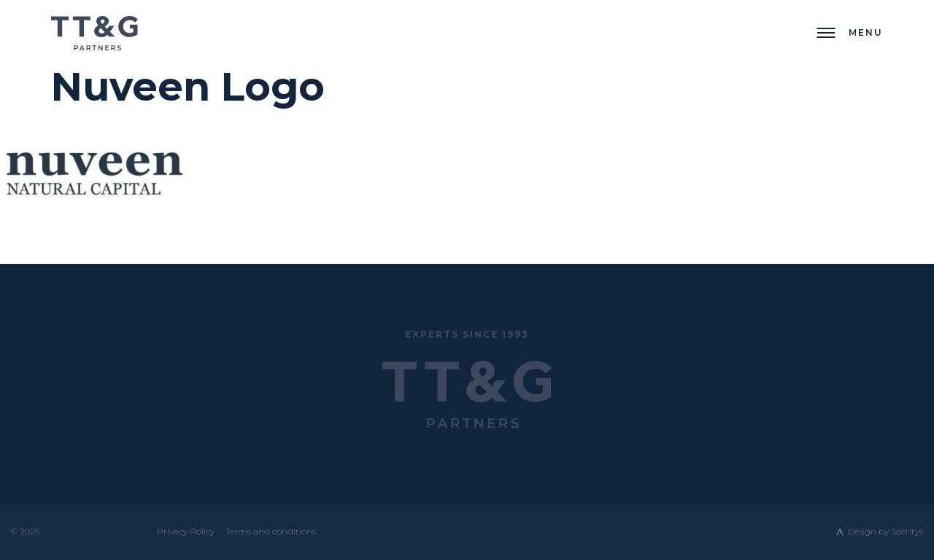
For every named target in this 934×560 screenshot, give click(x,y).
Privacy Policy (186, 531)
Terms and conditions (271, 531)
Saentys (907, 531)
